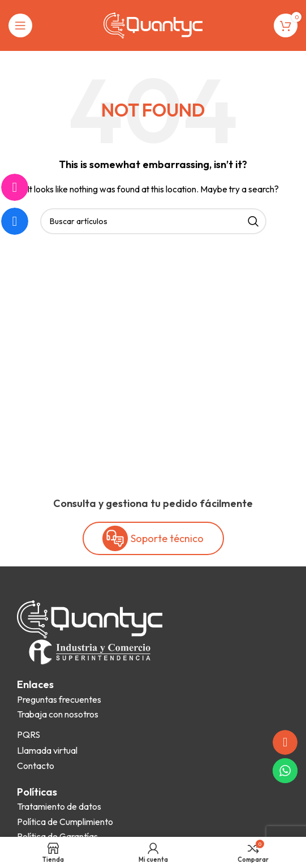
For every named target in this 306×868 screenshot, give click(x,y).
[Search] (153, 221)
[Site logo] (153, 24)
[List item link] (59, 700)
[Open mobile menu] (20, 25)
